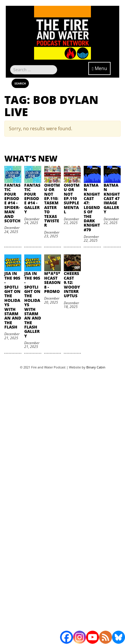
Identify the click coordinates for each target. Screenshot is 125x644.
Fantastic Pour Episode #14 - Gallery (32, 198)
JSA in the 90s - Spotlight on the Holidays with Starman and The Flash (13, 300)
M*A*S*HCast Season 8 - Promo (52, 282)
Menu (99, 68)
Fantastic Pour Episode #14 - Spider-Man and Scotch (12, 203)
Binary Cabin (96, 367)
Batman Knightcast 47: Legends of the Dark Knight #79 (92, 207)
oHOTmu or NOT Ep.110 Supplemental (72, 198)
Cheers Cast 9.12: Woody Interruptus (72, 285)
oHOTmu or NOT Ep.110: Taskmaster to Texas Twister (52, 205)
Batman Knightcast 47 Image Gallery (112, 198)
